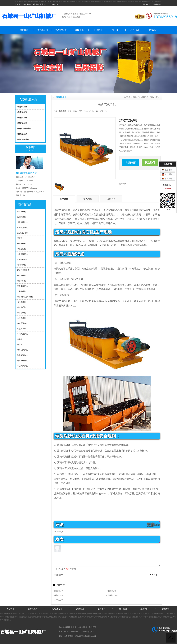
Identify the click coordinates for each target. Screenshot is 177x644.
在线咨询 (168, 305)
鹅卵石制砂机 (85, 617)
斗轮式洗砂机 (63, 617)
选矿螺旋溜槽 (61, 1)
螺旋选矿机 (14, 617)
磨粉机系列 (23, 134)
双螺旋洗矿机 (113, 595)
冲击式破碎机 (96, 1)
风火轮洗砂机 (96, 617)
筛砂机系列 (23, 123)
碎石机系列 (23, 118)
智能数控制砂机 (128, 1)
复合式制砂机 (5, 620)
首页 (134, 97)
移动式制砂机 (119, 617)
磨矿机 (77, 617)
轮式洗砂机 (28, 1)
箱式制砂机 (140, 1)
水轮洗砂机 (4, 617)
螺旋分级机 (23, 617)
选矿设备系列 (23, 139)
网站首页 (24, 30)
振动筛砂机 (32, 617)
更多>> (153, 525)
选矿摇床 (139, 617)
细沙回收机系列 (24, 129)
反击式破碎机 (107, 1)
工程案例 (98, 30)
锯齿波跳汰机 (39, 1)
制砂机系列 (23, 112)
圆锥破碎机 (77, 1)
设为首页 (147, 4)
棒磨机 (71, 617)
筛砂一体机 (162, 617)
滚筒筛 (69, 1)
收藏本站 (157, 4)
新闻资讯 (79, 30)
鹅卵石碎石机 (108, 617)
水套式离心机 (50, 1)
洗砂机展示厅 (61, 30)
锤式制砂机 (117, 1)
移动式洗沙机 (42, 617)
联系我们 (135, 30)
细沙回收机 (153, 617)
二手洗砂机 (59, 600)
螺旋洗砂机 (19, 1)
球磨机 (146, 617)
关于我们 (116, 30)
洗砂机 (64, 210)
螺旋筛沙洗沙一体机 (167, 614)
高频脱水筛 (53, 617)
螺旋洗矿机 (149, 1)
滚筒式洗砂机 (130, 617)
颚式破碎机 (172, 617)
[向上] (171, 638)
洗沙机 (64, 241)
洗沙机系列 (42, 30)
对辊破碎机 (86, 1)
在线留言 (153, 30)
